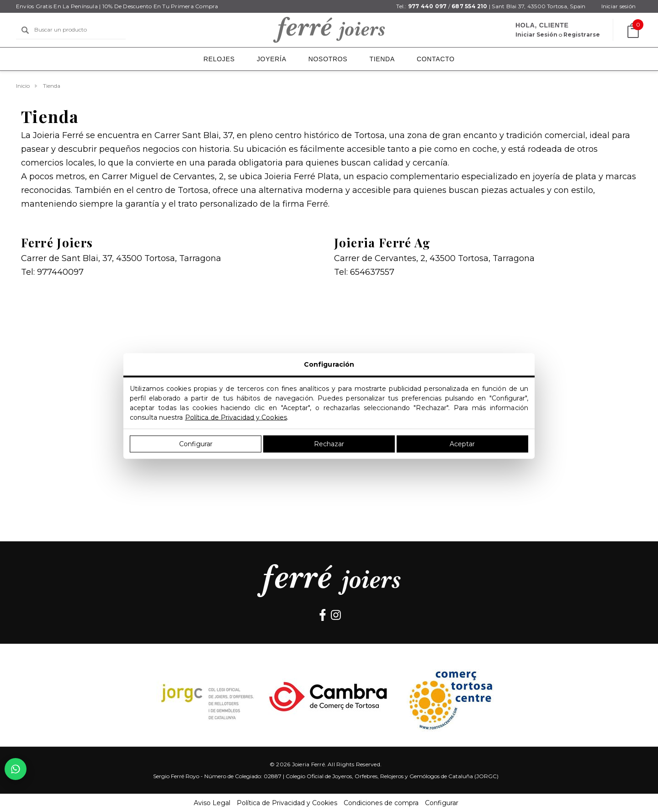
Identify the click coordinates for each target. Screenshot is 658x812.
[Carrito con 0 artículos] (631, 31)
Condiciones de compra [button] (381, 803)
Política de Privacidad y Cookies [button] (287, 803)
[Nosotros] (328, 59)
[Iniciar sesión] (618, 6)
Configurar (196, 444)
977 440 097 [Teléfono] (427, 6)
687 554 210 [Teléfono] (470, 6)
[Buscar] (25, 30)
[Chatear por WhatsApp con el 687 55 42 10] (16, 769)
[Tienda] (382, 59)
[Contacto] (436, 59)
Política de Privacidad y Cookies (236, 417)
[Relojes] (219, 60)
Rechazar (329, 444)
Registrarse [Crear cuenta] (582, 35)
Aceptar (462, 444)
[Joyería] (272, 59)
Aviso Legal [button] (212, 803)
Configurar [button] (442, 803)
